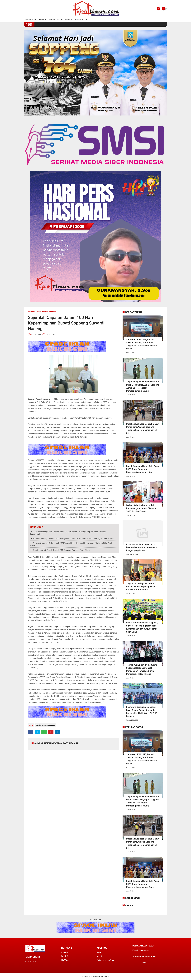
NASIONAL (66, 952)
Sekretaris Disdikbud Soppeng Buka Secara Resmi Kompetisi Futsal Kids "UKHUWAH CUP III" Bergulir (142, 712)
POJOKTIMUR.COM (102, 976)
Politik (60, 20)
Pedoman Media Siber (106, 960)
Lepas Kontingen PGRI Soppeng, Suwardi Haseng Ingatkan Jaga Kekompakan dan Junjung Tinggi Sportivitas (142, 627)
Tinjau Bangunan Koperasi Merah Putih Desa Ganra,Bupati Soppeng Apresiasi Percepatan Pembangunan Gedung (143, 386)
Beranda (31, 311)
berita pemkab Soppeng (46, 311)
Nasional (43, 20)
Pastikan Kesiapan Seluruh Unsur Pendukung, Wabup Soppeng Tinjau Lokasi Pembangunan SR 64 (142, 428)
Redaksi (100, 952)
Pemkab (52, 20)
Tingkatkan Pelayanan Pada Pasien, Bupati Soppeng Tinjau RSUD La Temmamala (141, 586)
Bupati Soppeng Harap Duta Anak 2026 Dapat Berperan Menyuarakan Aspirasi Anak (142, 469)
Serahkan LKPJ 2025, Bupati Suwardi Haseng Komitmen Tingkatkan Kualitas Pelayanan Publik (141, 344)
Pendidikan (79, 20)
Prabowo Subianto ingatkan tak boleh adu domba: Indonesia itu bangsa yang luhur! (142, 547)
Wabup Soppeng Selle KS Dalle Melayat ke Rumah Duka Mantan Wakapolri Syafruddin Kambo (73, 539)
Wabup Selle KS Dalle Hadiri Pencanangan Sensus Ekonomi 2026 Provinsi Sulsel (141, 508)
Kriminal (69, 20)
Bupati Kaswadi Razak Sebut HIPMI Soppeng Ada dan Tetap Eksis (61, 550)
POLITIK (64, 956)
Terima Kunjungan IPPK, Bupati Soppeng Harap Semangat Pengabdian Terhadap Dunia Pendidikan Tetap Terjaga (141, 669)
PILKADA (65, 960)
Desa (88, 20)
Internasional (31, 20)
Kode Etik (101, 956)
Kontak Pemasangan (141, 950)
